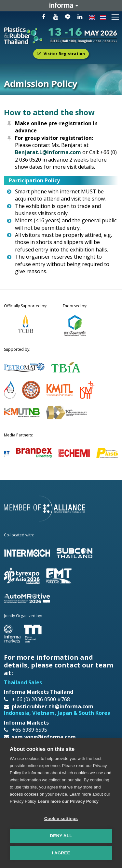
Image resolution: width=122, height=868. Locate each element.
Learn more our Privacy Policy (68, 801)
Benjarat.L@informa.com (48, 152)
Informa (61, 6)
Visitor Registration (61, 54)
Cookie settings (61, 819)
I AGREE (61, 853)
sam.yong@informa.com (44, 737)
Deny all (61, 836)
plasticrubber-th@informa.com (53, 706)
